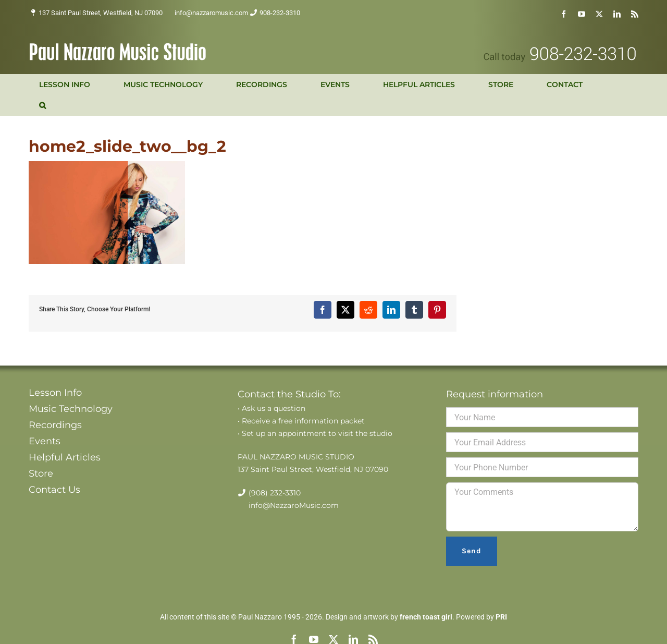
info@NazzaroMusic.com (294, 505)
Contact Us (54, 490)
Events (45, 441)
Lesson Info (55, 393)
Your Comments (542, 507)
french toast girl (426, 617)
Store (41, 473)
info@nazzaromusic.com (211, 13)
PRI (501, 617)
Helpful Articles (65, 457)
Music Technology (71, 409)
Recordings (55, 425)
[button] (42, 105)
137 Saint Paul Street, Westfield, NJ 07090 (101, 13)
